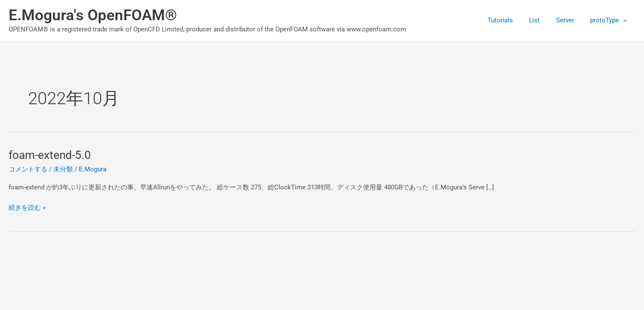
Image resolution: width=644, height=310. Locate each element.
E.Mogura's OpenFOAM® (93, 15)
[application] (625, 20)
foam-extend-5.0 (50, 155)
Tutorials (511, 20)
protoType (610, 20)
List (542, 20)
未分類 (63, 169)
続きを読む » (27, 207)
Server (570, 20)
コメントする (28, 169)
